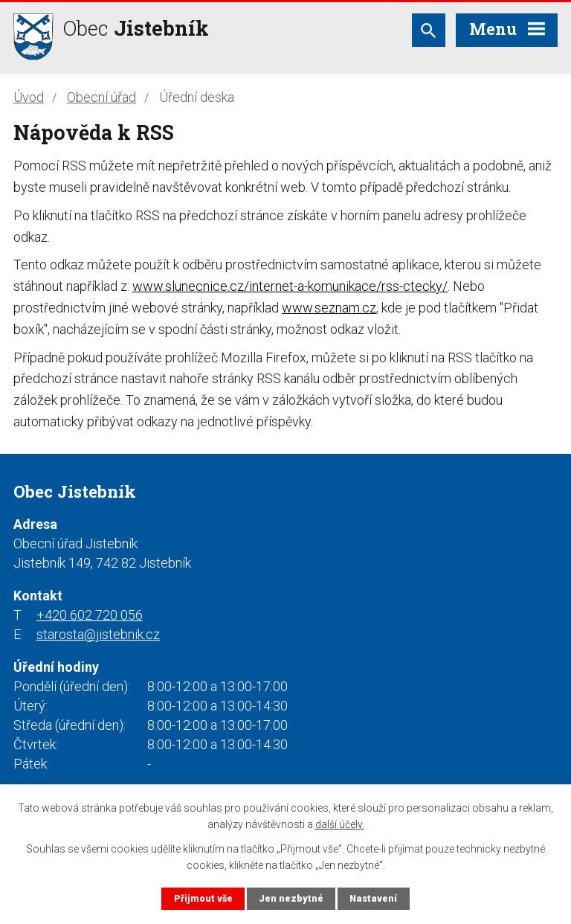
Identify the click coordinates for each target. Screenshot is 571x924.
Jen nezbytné (291, 898)
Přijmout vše (203, 898)
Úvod (29, 97)
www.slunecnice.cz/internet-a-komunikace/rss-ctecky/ (290, 286)
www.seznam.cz (329, 308)
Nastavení (373, 898)
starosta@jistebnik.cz (98, 634)
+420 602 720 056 (90, 615)
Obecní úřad (101, 97)
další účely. (340, 824)
